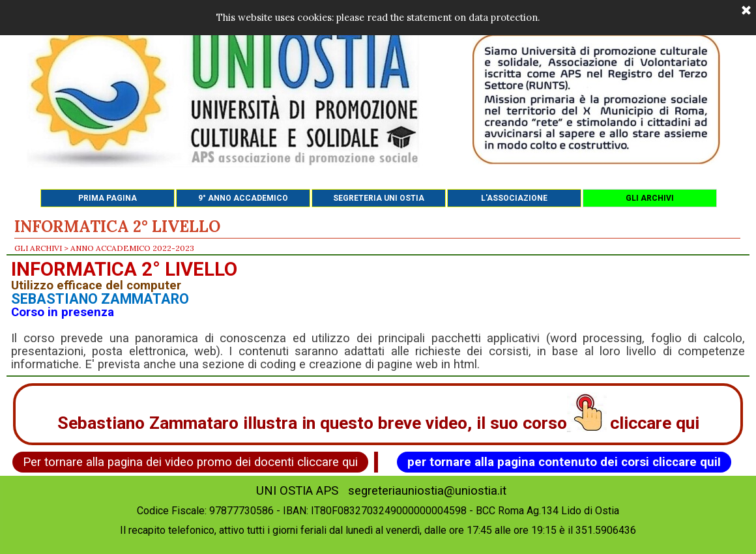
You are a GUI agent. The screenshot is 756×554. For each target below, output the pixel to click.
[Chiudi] (746, 11)
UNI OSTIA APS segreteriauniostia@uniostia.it (381, 491)
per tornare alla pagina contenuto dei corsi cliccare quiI (564, 462)
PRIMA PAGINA (108, 198)
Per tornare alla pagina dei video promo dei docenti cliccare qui (190, 462)
